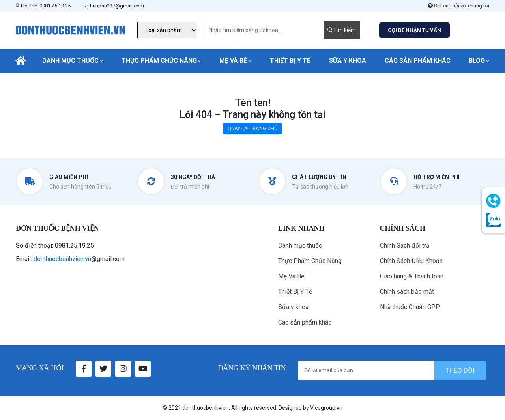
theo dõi (460, 370)
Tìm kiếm (342, 30)
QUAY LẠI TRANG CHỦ (252, 128)
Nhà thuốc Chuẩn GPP (410, 307)
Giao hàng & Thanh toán (412, 276)
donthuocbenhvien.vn (62, 259)
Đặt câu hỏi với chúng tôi (458, 6)
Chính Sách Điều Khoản (411, 261)
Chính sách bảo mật (407, 292)
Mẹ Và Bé (233, 61)
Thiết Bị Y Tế (290, 61)
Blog (477, 61)
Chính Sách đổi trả (405, 245)
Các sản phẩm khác (418, 61)
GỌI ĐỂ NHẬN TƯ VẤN (414, 30)
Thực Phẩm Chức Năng (159, 61)
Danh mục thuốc (70, 61)
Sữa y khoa (348, 61)
